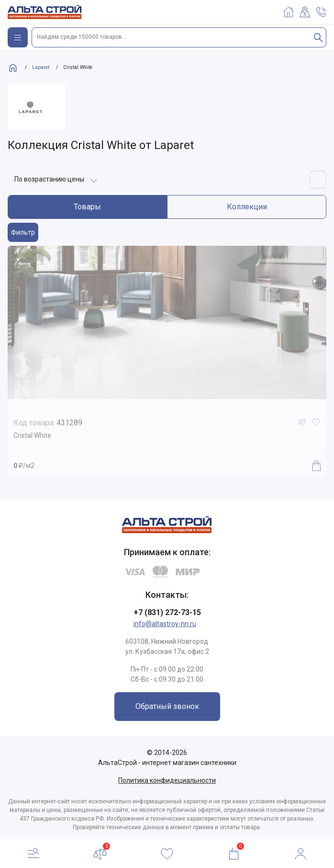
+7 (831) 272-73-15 (167, 612)
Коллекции (247, 207)
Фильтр (23, 232)
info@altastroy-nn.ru (165, 624)
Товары (87, 207)
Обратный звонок (167, 706)
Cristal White (32, 435)
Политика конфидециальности (167, 780)
